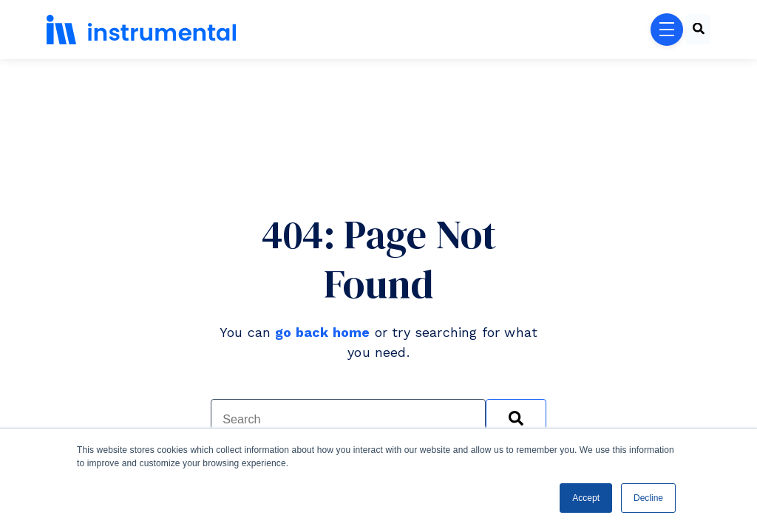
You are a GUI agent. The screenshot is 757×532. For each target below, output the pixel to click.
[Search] (516, 419)
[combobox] (698, 30)
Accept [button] (586, 498)
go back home (322, 332)
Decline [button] (648, 498)
